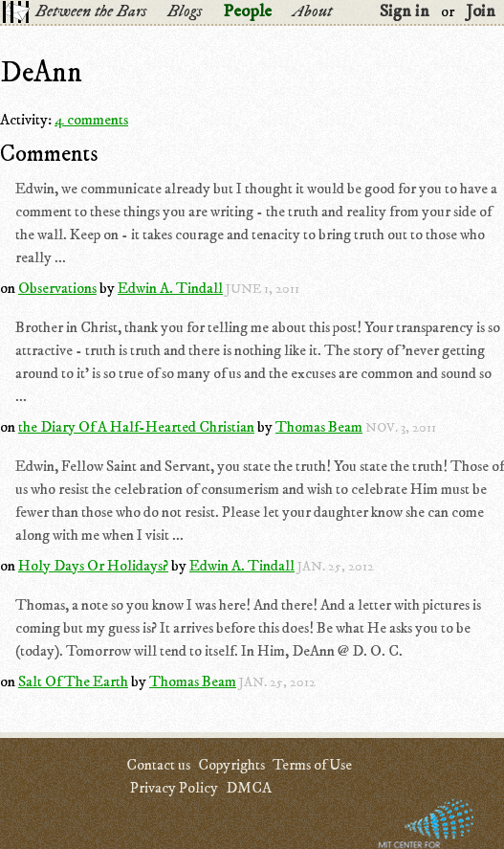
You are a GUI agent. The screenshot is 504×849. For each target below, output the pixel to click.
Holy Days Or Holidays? (93, 566)
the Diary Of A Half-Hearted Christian (136, 427)
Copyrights (231, 765)
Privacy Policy (174, 788)
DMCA (249, 788)
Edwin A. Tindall (170, 288)
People (247, 11)
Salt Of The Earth (73, 681)
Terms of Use (312, 765)
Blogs (185, 11)
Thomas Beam (319, 427)
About (312, 11)
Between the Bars (91, 11)
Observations (57, 288)
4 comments (91, 120)
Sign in (405, 11)
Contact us (158, 765)
